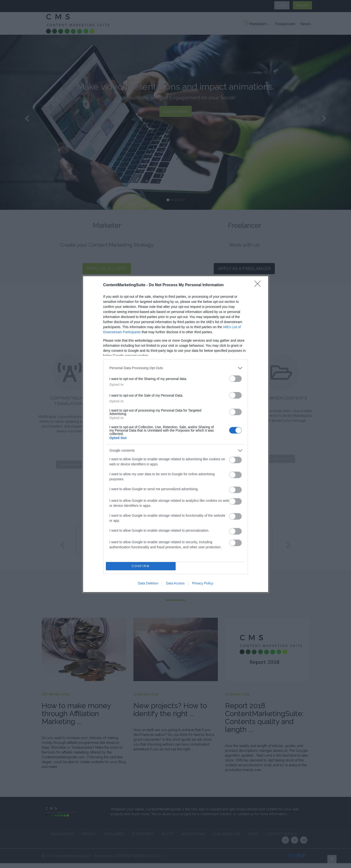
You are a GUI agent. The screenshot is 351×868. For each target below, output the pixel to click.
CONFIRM (141, 566)
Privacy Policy (203, 583)
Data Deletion (148, 583)
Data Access (175, 583)
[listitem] (176, 368)
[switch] (235, 379)
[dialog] (176, 434)
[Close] (259, 285)
